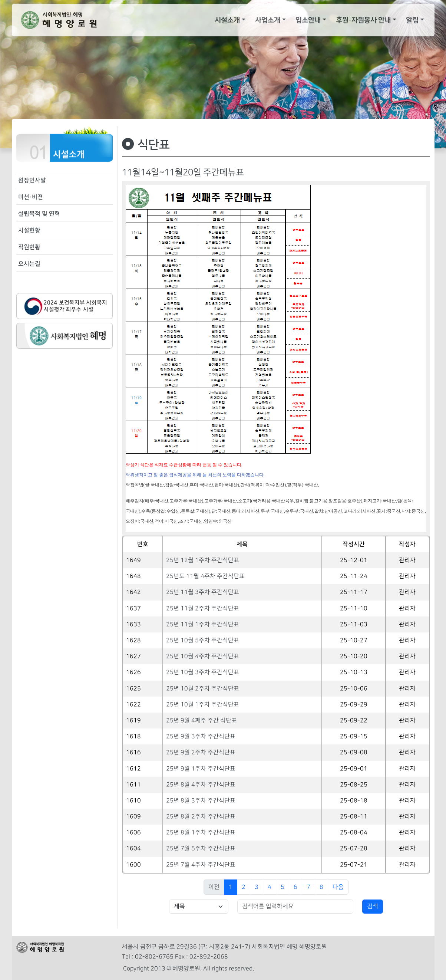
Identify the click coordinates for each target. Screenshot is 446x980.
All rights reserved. (229, 969)
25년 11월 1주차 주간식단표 (203, 624)
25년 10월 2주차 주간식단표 (203, 689)
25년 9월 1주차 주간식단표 (201, 769)
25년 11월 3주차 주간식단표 (203, 592)
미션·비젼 (31, 197)
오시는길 (29, 264)
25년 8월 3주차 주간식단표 (201, 801)
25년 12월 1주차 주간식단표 (203, 560)
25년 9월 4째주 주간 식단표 (201, 721)
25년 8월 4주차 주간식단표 (201, 785)
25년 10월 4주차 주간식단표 (203, 656)
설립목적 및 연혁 (39, 214)
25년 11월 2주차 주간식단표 (203, 609)
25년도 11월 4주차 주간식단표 (205, 576)
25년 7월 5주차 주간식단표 (201, 849)
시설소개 (227, 20)
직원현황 (29, 247)
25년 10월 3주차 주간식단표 (203, 672)
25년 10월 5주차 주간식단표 (203, 640)
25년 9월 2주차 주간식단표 (201, 752)
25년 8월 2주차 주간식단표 (201, 817)
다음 (338, 887)
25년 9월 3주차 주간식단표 (201, 736)
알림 (412, 20)
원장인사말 (32, 180)
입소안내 (308, 20)
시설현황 (29, 230)
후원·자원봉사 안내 (363, 20)
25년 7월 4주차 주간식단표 (201, 865)
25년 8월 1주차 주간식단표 (201, 833)
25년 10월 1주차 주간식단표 (203, 705)
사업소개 (268, 20)
